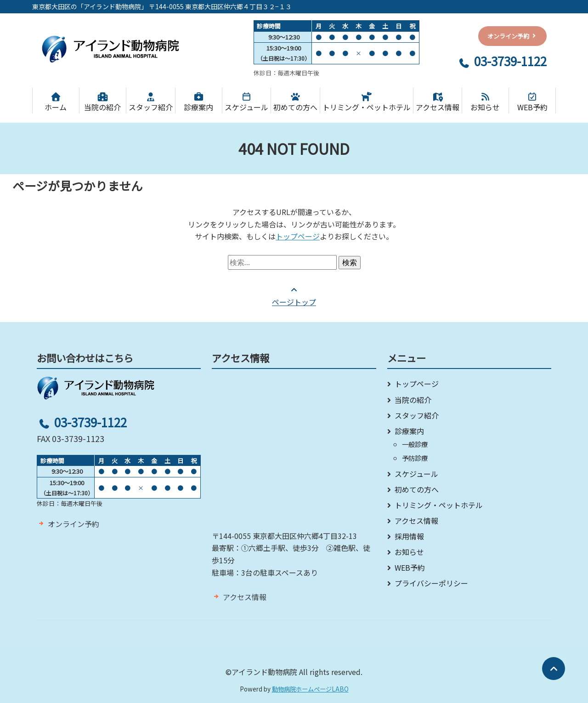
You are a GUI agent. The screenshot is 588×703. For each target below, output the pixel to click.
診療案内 (199, 102)
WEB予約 (532, 102)
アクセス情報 (438, 102)
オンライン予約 (73, 524)
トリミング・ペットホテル (367, 102)
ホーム (56, 102)
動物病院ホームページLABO (310, 689)
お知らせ (485, 102)
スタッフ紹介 (151, 102)
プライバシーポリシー (431, 583)
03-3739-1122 (502, 61)
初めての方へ (295, 102)
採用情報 (409, 536)
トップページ (298, 236)
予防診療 (415, 458)
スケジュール (246, 102)
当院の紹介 (103, 102)
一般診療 (415, 444)
